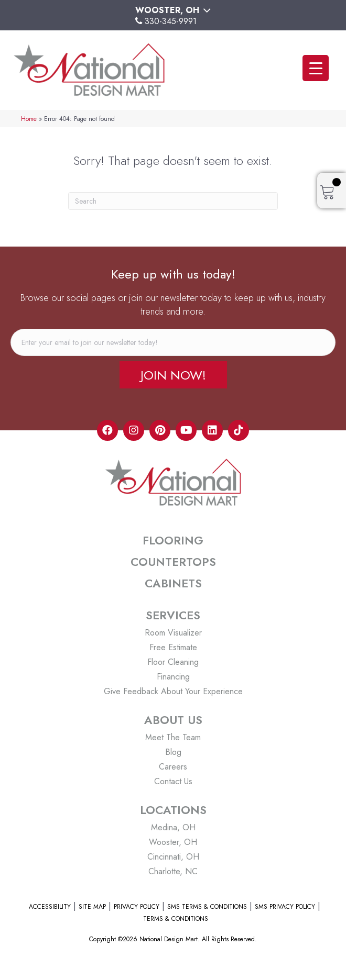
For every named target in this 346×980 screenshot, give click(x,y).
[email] (173, 342)
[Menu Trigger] (316, 68)
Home (29, 119)
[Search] (173, 201)
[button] (173, 375)
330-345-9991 (171, 21)
